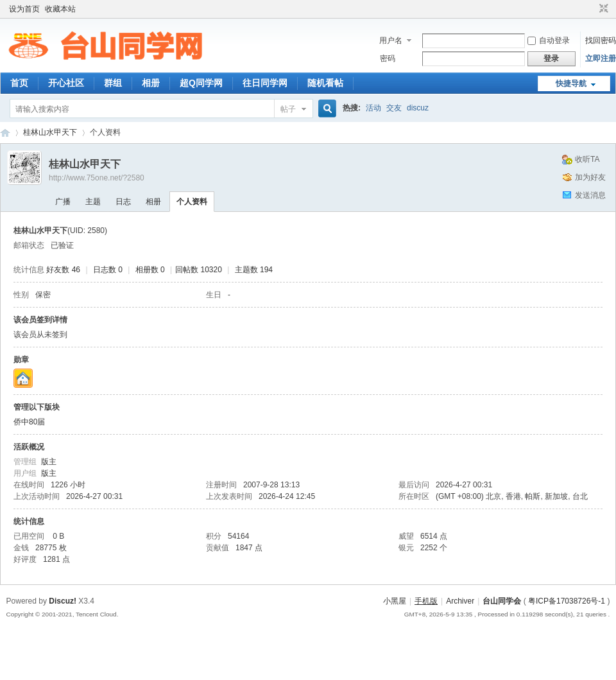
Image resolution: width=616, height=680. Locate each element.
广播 (63, 202)
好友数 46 (63, 270)
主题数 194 (254, 270)
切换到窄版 (602, 9)
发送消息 (590, 195)
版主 (49, 462)
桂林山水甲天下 (50, 132)
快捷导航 (571, 83)
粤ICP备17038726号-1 (567, 601)
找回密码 (601, 40)
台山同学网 (5, 133)
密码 (388, 58)
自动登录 (549, 40)
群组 (113, 83)
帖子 (288, 109)
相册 (151, 83)
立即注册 (601, 58)
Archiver (460, 601)
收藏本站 (60, 9)
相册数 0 (150, 270)
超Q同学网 (201, 83)
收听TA (587, 159)
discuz (418, 108)
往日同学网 (265, 83)
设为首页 (24, 9)
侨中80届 (29, 422)
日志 (123, 202)
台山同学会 (502, 601)
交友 (394, 108)
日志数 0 (108, 270)
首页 (19, 83)
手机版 (426, 601)
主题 (93, 202)
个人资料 (192, 202)
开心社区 (66, 83)
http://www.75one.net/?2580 (97, 178)
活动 (373, 108)
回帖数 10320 (199, 270)
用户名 (391, 40)
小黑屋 (395, 601)
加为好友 (590, 177)
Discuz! (63, 601)
